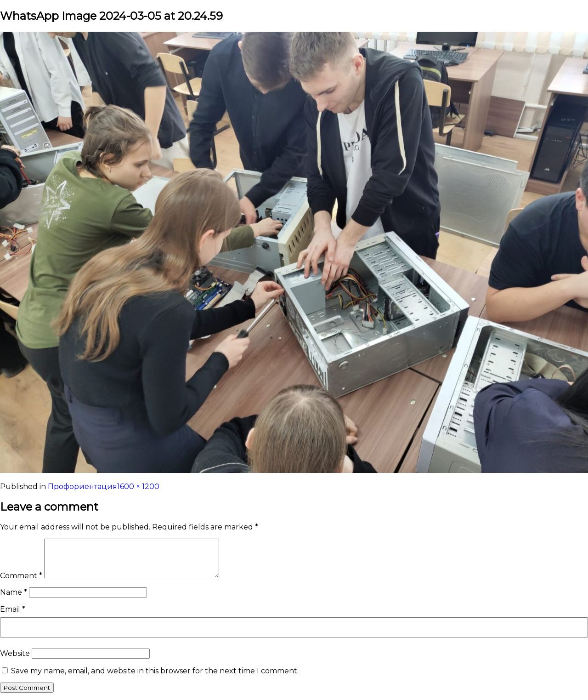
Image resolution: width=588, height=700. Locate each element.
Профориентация (82, 487)
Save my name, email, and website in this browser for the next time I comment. (155, 671)
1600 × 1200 (138, 487)
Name (14, 592)
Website (15, 653)
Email (13, 609)
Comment (21, 576)
